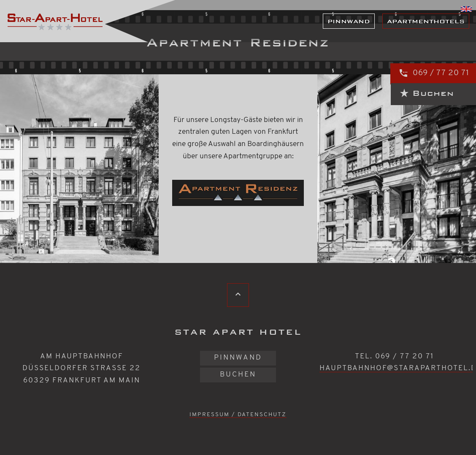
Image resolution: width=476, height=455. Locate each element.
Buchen (238, 375)
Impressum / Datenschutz (238, 415)
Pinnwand (349, 21)
